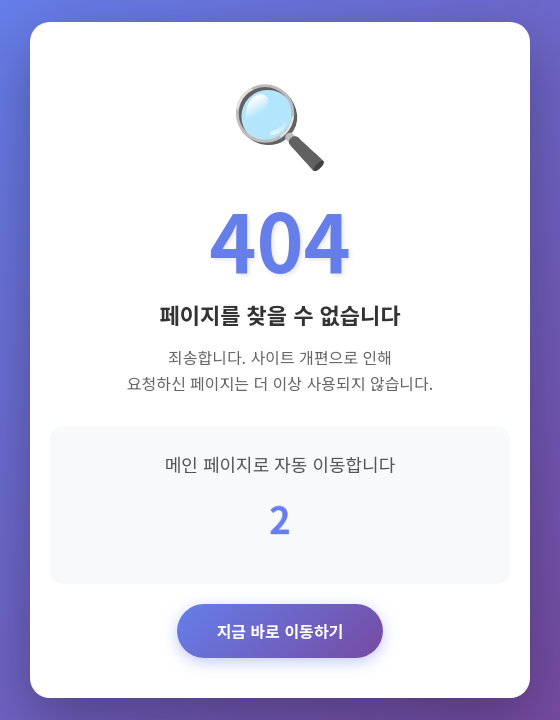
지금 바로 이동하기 (280, 631)
